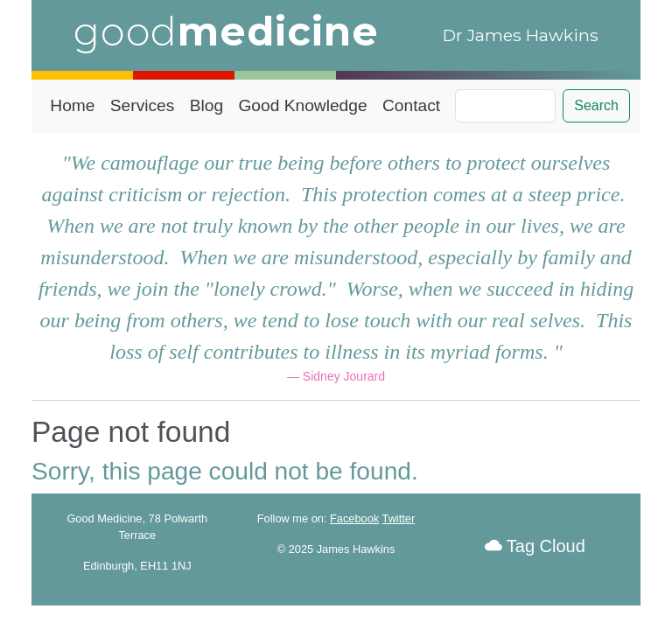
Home (72, 105)
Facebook (354, 518)
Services (143, 105)
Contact (411, 105)
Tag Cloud (535, 546)
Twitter (399, 518)
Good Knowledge (302, 105)
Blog (206, 105)
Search (596, 105)
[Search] (505, 106)
